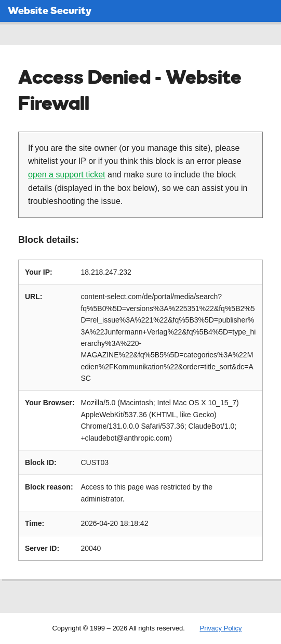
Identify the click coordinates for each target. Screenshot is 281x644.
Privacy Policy (220, 628)
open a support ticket (67, 175)
